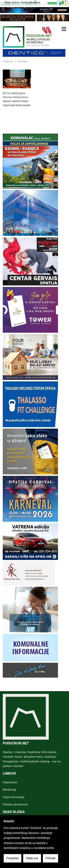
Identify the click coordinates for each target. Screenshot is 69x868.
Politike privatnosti (15, 804)
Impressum (10, 782)
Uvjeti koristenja (14, 797)
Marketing (9, 790)
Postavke (13, 858)
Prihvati (51, 858)
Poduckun (8, 61)
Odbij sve (32, 858)
